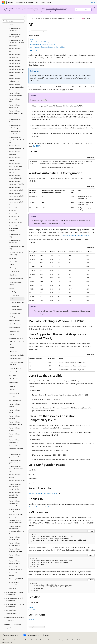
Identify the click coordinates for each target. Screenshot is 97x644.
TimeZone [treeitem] (13, 390)
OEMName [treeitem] (13, 335)
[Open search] (88, 3)
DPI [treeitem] (13, 299)
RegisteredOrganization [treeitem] (17, 355)
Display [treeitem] (14, 292)
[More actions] (94, 18)
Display (70, 18)
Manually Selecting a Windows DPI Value (42, 44)
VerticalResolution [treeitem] (17, 310)
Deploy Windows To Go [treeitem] (12, 614)
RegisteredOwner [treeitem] (15, 359)
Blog (26, 640)
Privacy (42, 640)
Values (32, 39)
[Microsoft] (4, 3)
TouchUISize (33, 610)
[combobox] (13, 21)
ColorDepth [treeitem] (15, 295)
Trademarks (80, 640)
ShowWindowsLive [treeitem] (16, 368)
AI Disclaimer (5, 640)
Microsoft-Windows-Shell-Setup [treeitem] (16, 253)
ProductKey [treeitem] (14, 351)
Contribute (34, 640)
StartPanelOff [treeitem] (14, 379)
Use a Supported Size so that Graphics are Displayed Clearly (48, 47)
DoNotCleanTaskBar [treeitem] (16, 313)
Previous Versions (17, 640)
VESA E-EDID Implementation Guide (75, 235)
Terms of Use (71, 640)
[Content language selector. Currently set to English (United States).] (11, 635)
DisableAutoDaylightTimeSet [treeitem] (17, 283)
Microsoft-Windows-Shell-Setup (55, 18)
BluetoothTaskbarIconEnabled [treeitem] (17, 263)
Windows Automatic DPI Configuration (42, 42)
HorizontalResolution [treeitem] (18, 302)
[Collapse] (24, 17)
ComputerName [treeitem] (15, 271)
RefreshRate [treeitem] (15, 306)
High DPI (36, 146)
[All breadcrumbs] (30, 18)
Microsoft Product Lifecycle (56, 9)
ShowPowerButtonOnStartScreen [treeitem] (17, 363)
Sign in (93, 3)
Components (38, 18)
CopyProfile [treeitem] (14, 275)
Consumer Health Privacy (56, 640)
